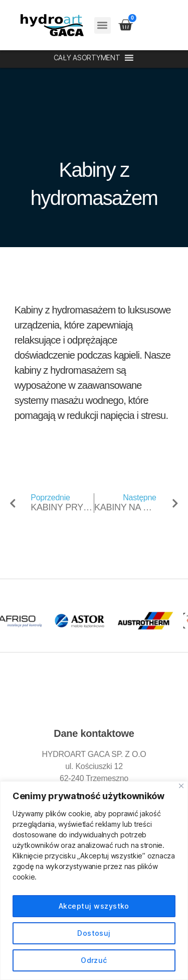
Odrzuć (94, 960)
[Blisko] (181, 786)
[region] (94, 881)
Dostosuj (94, 933)
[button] (103, 25)
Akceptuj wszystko (94, 906)
